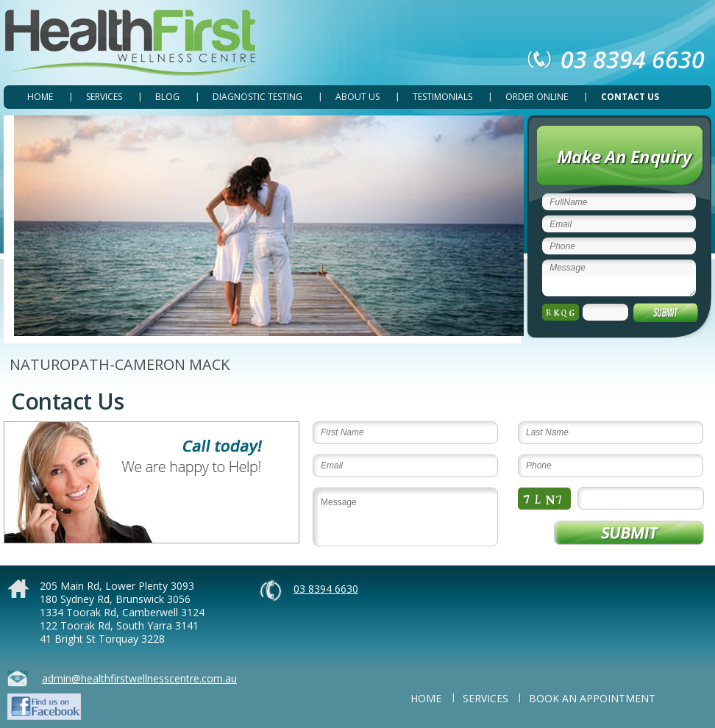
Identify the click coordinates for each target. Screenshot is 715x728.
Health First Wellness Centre (133, 43)
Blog (167, 97)
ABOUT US (357, 97)
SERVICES (104, 97)
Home (40, 97)
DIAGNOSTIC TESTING (257, 97)
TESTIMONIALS (442, 97)
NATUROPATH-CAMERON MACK (120, 364)
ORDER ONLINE (537, 97)
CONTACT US (630, 97)
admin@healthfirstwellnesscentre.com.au (139, 678)
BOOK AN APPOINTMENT (592, 698)
